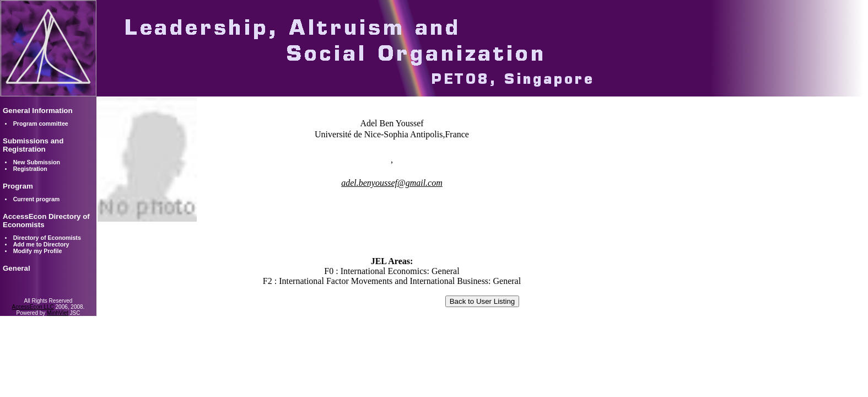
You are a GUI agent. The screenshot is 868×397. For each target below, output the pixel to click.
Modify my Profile (38, 251)
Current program (37, 199)
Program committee (41, 124)
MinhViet (58, 313)
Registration (30, 169)
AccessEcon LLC (33, 307)
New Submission (37, 162)
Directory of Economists (47, 238)
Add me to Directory (41, 244)
